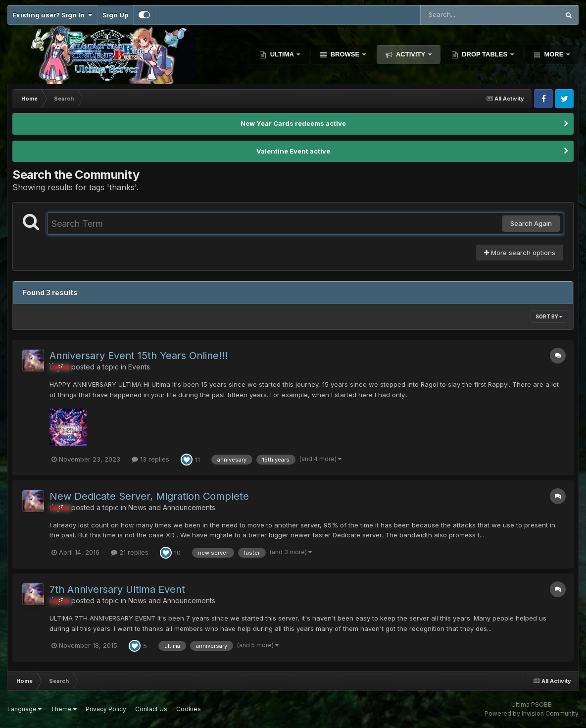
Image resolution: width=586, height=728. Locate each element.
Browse (345, 54)
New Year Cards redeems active (293, 123)
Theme (64, 709)
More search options (520, 253)
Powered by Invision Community (532, 713)
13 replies (150, 459)
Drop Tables (485, 54)
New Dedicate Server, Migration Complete (149, 496)
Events (139, 367)
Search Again (531, 223)
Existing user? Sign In (52, 15)
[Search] (463, 15)
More (554, 54)
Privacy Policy (106, 709)
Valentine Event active (293, 151)
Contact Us (151, 709)
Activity (411, 54)
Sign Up (115, 15)
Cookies (189, 709)
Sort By (549, 316)
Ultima (282, 54)
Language (24, 709)
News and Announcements (172, 507)
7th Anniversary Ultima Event (117, 589)
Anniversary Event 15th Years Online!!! (139, 356)
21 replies (130, 552)
